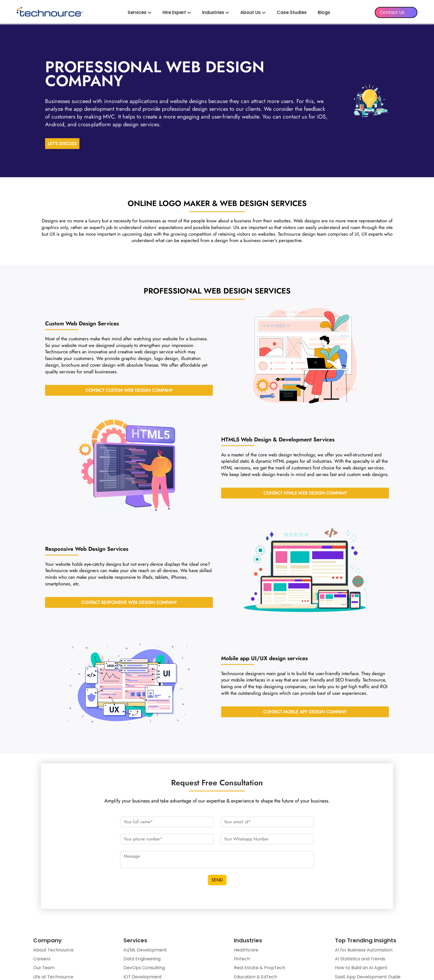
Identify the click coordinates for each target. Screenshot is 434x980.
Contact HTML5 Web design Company (305, 494)
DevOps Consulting (144, 969)
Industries (216, 12)
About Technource (54, 951)
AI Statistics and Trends (360, 960)
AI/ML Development (145, 951)
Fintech (242, 960)
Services (139, 12)
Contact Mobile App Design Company (305, 713)
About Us (253, 12)
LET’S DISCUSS (62, 144)
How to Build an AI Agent (361, 969)
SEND (217, 881)
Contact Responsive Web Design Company (129, 603)
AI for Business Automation (364, 951)
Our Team (44, 969)
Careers (42, 960)
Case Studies (292, 12)
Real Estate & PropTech (259, 969)
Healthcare (246, 951)
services (264, 659)
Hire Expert (177, 12)
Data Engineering (142, 960)
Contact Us (392, 12)
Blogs (324, 12)
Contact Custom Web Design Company (129, 391)
